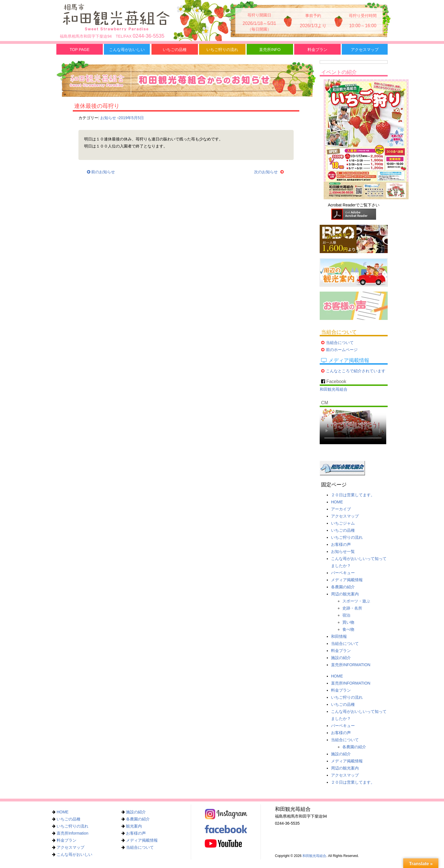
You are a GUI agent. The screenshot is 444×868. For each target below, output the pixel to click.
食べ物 (348, 629)
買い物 (348, 622)
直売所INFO (270, 50)
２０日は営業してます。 (353, 495)
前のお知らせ (101, 172)
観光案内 (134, 826)
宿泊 (346, 615)
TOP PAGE (80, 50)
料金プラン (317, 50)
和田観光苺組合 (334, 389)
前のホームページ (342, 350)
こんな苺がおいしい (127, 50)
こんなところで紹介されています (356, 371)
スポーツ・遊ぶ (356, 601)
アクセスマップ (365, 50)
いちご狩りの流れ (222, 50)
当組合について (340, 343)
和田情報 (339, 636)
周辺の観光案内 (345, 594)
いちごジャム (343, 523)
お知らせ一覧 (343, 551)
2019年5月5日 (131, 118)
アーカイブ (341, 509)
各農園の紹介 (343, 587)
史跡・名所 (352, 608)
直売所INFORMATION (351, 665)
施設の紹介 (341, 658)
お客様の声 (341, 544)
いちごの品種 (175, 50)
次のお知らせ (270, 172)
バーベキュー (343, 573)
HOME (337, 502)
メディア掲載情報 (347, 580)
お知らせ (108, 118)
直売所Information (72, 833)
